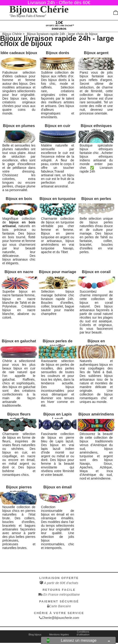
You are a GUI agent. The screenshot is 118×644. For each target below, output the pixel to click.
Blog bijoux (35, 634)
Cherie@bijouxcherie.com (61, 618)
